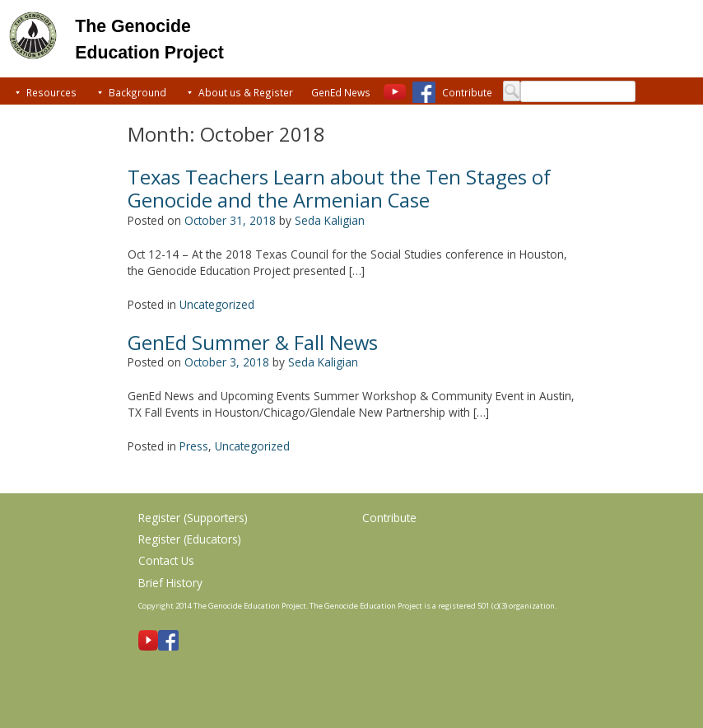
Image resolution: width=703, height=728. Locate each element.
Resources (51, 92)
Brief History (170, 583)
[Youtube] (396, 92)
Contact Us (166, 560)
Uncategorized (217, 304)
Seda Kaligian (330, 220)
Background (137, 92)
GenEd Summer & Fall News (253, 343)
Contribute (467, 92)
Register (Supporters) (193, 518)
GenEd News (341, 92)
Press (194, 446)
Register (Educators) (190, 539)
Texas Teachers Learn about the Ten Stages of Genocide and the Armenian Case (339, 189)
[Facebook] (424, 92)
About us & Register (246, 92)
